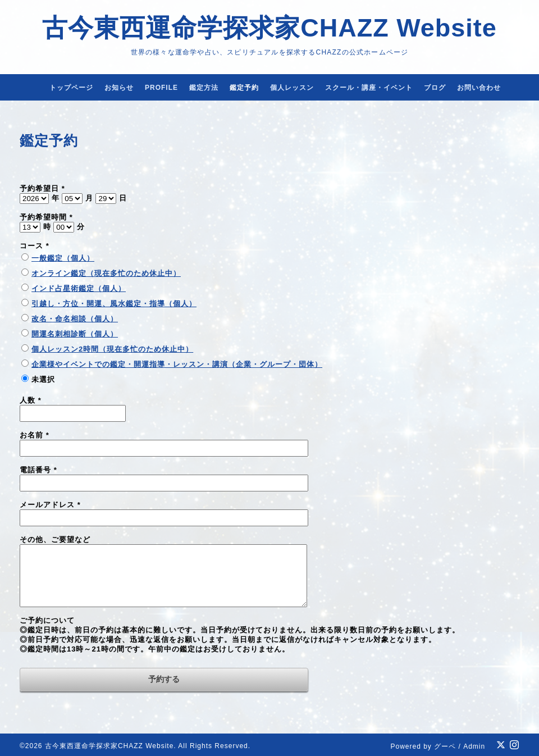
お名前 (35, 435)
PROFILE (161, 88)
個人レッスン (292, 88)
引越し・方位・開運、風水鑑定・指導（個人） (114, 304)
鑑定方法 (204, 88)
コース (35, 246)
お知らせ (119, 88)
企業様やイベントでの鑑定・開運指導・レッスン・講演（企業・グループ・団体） (177, 364)
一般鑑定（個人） (63, 258)
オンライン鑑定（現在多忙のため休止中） (106, 273)
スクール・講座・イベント (369, 88)
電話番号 (38, 470)
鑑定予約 (244, 88)
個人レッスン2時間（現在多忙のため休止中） (112, 349)
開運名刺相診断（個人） (75, 334)
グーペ (445, 746)
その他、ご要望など (55, 539)
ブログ (435, 88)
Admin (474, 746)
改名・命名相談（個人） (75, 319)
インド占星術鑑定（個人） (79, 288)
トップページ (71, 88)
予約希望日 (42, 188)
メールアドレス (50, 505)
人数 (31, 400)
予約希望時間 (46, 217)
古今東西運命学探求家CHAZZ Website (269, 28)
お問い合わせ (479, 88)
